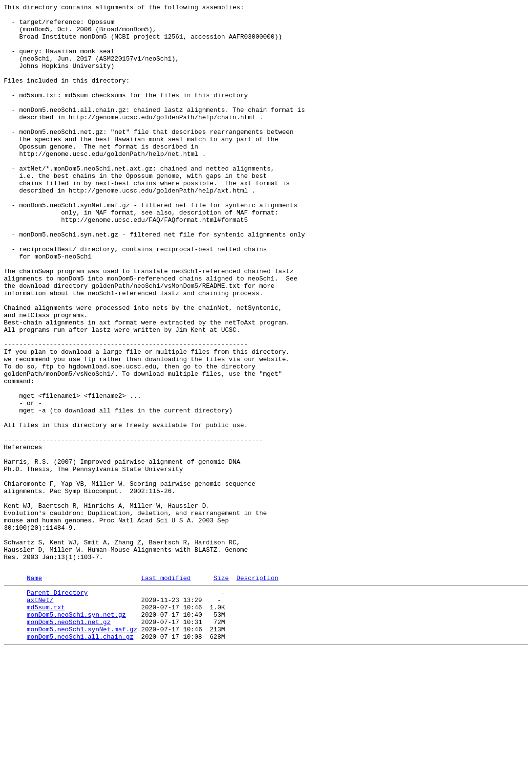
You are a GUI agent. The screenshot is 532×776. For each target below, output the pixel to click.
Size (221, 692)
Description (257, 692)
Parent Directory (57, 708)
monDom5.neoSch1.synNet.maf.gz (82, 752)
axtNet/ (40, 717)
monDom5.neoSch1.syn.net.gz (76, 734)
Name (34, 692)
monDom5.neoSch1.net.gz (69, 743)
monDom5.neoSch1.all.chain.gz (80, 761)
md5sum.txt (46, 726)
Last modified (166, 692)
